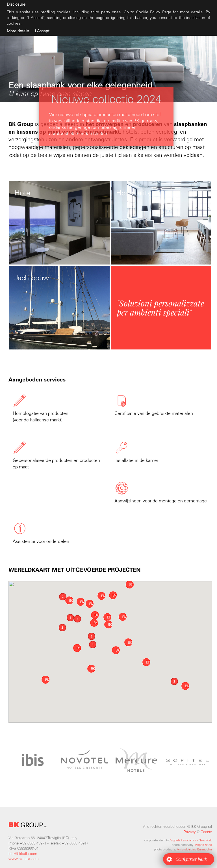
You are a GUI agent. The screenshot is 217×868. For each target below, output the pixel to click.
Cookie (206, 832)
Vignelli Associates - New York (191, 840)
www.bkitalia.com (24, 859)
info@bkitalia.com (23, 854)
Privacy (190, 832)
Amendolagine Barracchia (194, 849)
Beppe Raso (204, 845)
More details (18, 31)
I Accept (42, 31)
